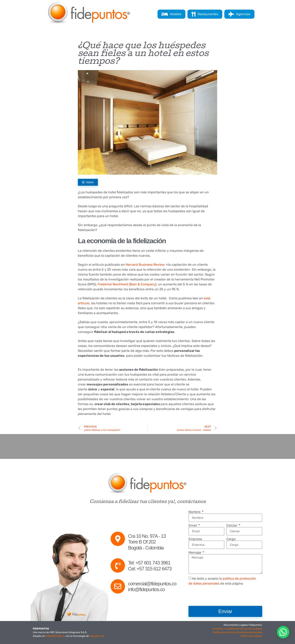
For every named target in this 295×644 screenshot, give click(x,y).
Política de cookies (251, 636)
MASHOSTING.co (55, 636)
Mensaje (195, 553)
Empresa (195, 539)
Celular (232, 525)
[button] (283, 632)
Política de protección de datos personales (237, 632)
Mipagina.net (97, 636)
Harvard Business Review (145, 265)
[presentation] (220, 596)
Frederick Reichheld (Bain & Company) (127, 284)
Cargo (231, 539)
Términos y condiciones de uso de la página (237, 629)
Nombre (195, 512)
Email (193, 525)
